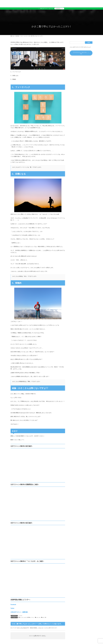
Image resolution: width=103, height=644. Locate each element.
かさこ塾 (44, 617)
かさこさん (38, 617)
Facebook (13, 605)
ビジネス (20, 616)
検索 (89, 42)
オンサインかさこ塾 (24, 617)
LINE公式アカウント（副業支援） (20, 612)
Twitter (12, 608)
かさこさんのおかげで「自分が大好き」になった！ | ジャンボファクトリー (37, 628)
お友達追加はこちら (59, 9)
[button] (81, 53)
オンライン (32, 617)
